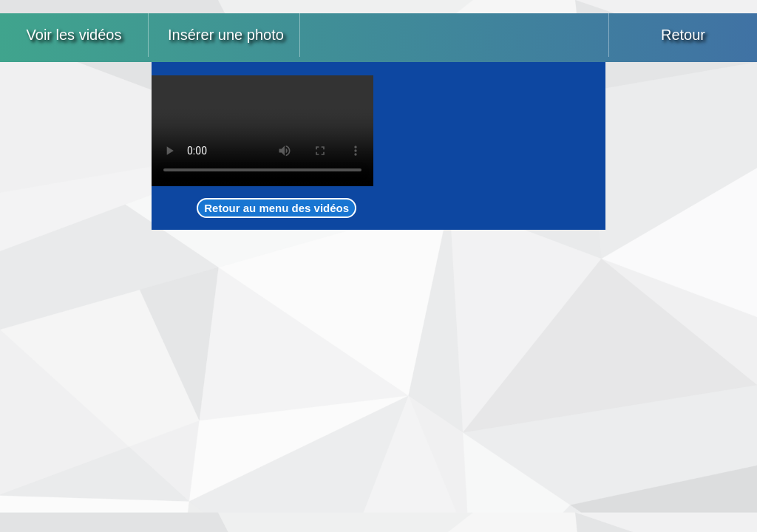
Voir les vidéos (74, 35)
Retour (683, 35)
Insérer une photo (226, 35)
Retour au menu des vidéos (276, 208)
